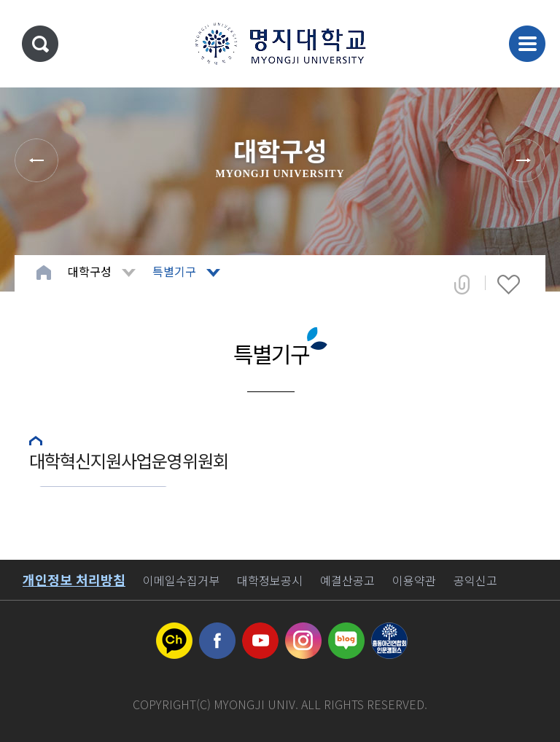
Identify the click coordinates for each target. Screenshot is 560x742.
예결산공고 (347, 580)
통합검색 (40, 44)
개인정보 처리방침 (74, 579)
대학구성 (90, 271)
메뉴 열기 (527, 44)
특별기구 (174, 271)
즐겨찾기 (509, 284)
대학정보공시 (270, 580)
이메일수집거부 (181, 580)
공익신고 (475, 580)
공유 (462, 284)
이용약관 (414, 580)
